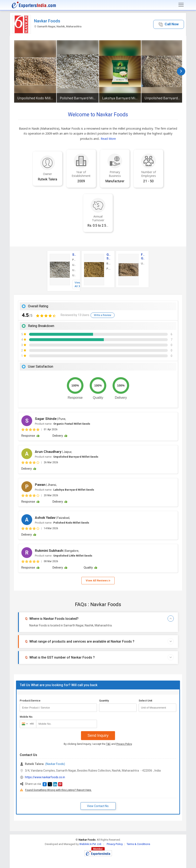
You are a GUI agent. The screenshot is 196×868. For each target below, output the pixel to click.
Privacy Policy (124, 744)
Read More (108, 139)
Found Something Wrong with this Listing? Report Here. (58, 790)
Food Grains (143, 257)
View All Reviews (98, 580)
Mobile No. (26, 717)
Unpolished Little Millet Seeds (74, 275)
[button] (169, 24)
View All (77, 284)
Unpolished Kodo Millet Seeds (74, 265)
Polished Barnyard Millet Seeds (78, 98)
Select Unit (145, 701)
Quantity (104, 701)
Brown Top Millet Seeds (108, 263)
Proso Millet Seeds (108, 269)
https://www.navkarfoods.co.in (45, 777)
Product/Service (30, 701)
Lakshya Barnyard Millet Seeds (120, 98)
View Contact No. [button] (98, 806)
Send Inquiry (98, 735)
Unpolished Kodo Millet (35, 98)
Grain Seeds (108, 257)
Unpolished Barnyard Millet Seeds (162, 98)
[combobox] (27, 724)
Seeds (74, 255)
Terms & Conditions (138, 844)
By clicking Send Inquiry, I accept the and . (98, 744)
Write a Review (103, 315)
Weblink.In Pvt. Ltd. (91, 844)
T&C (108, 744)
